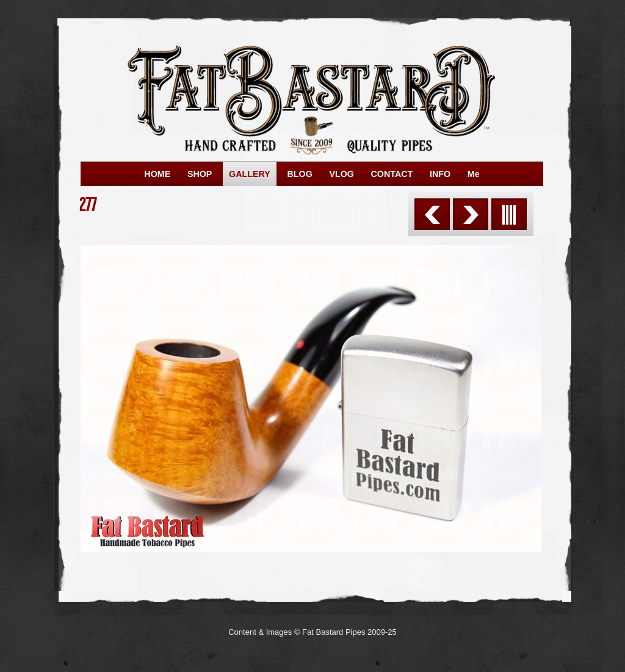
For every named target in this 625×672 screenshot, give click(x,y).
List (509, 214)
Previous (432, 214)
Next (471, 214)
